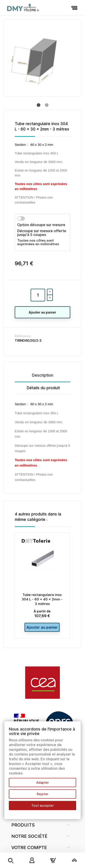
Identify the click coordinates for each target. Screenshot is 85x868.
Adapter (42, 782)
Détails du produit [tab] (43, 388)
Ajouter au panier (42, 312)
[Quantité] (38, 295)
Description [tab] (43, 375)
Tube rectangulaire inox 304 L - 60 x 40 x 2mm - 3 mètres (42, 599)
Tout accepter (42, 805)
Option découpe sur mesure (41, 225)
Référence (23, 336)
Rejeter (42, 794)
